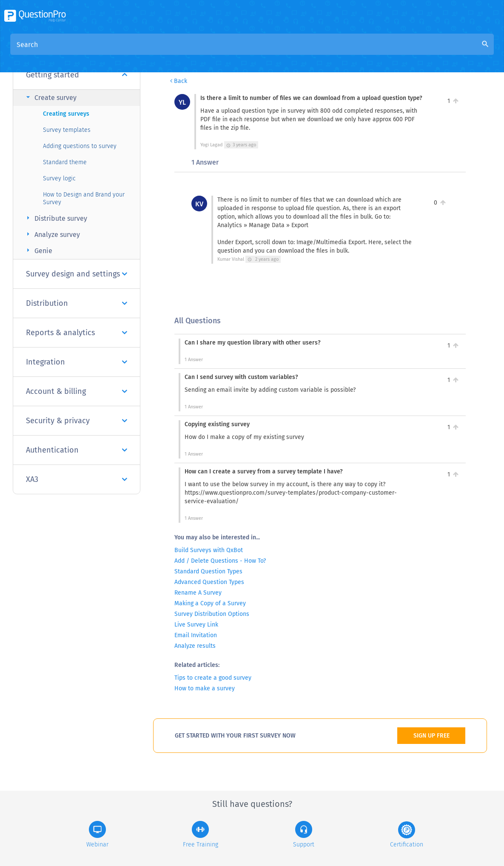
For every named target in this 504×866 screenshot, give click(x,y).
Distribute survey (56, 218)
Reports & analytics (77, 333)
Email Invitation (196, 635)
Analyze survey (52, 234)
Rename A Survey (198, 593)
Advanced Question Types (209, 582)
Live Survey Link (196, 625)
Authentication (77, 450)
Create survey (50, 97)
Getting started (77, 75)
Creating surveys (66, 114)
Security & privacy (77, 421)
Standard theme (65, 162)
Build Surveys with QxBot (209, 550)
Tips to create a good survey (213, 678)
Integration (77, 362)
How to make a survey (205, 688)
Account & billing (77, 391)
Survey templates (67, 130)
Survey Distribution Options (212, 614)
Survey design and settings (77, 274)
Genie (38, 250)
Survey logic (59, 178)
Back (179, 81)
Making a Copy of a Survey (210, 603)
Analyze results (195, 646)
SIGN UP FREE (431, 736)
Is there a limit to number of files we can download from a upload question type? (373, 52)
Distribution (77, 303)
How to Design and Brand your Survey (84, 198)
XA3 (77, 479)
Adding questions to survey (80, 146)
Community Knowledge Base (256, 52)
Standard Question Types (208, 571)
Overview (189, 52)
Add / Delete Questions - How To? (220, 561)
